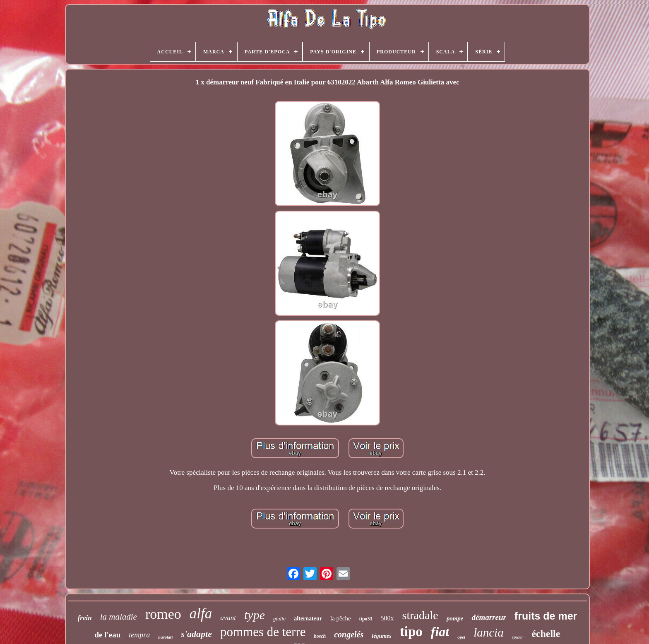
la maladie (119, 617)
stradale (420, 615)
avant (228, 618)
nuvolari (165, 637)
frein (85, 618)
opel (461, 637)
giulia (279, 619)
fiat (440, 632)
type (255, 615)
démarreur (489, 617)
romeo (163, 614)
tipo (411, 632)
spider (518, 637)
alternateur (308, 619)
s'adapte (196, 634)
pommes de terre (263, 632)
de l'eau (108, 635)
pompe (455, 618)
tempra (139, 635)
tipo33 (366, 619)
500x (387, 618)
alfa (201, 614)
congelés (349, 634)
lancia (489, 632)
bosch (320, 636)
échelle (546, 634)
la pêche (341, 618)
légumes (381, 636)
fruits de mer (546, 616)
